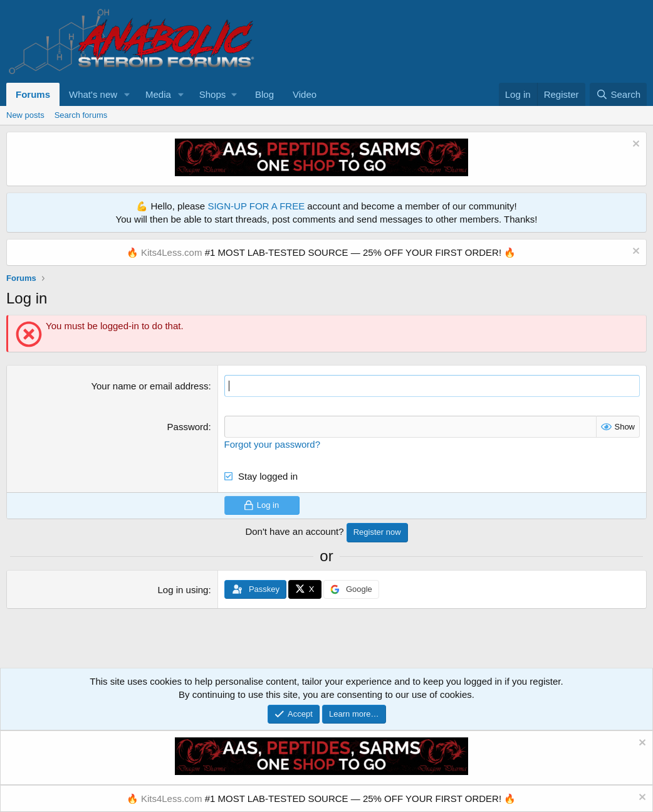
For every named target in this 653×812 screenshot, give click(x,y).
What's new (93, 94)
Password (188, 427)
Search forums (81, 115)
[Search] (618, 94)
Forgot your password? (272, 444)
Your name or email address (149, 386)
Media (158, 94)
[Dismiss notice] (635, 145)
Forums (33, 94)
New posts (25, 115)
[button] (127, 94)
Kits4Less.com (172, 252)
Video (305, 94)
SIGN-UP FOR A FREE (256, 206)
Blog (264, 94)
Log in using (183, 590)
